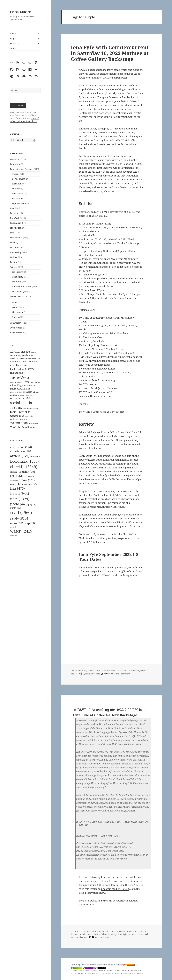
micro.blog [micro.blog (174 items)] (16, 385)
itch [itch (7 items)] (25, 484)
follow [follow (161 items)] (27, 480)
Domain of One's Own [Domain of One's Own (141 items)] (21, 362)
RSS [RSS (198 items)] (28, 398)
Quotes (15, 317)
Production (18, 193)
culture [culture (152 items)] (26, 359)
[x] (89, 937)
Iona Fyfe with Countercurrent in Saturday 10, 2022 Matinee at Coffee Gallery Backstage (110, 53)
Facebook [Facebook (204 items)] (22, 365)
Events (15, 307)
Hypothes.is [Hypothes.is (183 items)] (17, 373)
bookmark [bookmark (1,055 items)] (24, 461)
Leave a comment (122, 674)
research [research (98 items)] (22, 398)
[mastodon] (93, 937)
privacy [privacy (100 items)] (21, 395)
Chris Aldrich (21, 12)
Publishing (18, 198)
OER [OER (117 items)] (28, 389)
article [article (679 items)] (20, 456)
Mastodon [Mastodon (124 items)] (35, 382)
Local (13, 233)
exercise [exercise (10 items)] (28, 476)
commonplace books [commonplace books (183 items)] (22, 355)
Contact (14, 48)
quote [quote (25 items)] (15, 508)
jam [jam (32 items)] (32, 484)
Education (15, 164)
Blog (12, 38)
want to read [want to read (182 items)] (17, 416)
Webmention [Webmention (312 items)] (19, 423)
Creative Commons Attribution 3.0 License (122, 973)
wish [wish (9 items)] (13, 535)
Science (14, 267)
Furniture (15, 213)
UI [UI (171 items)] (29, 412)
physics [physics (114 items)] (36, 392)
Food (12, 208)
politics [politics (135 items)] (14, 395)
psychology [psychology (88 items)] (29, 395)
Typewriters (16, 328)
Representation (20, 203)
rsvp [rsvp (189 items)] (30, 523)
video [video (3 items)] (13, 527)
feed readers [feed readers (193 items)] (17, 369)
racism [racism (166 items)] (14, 398)
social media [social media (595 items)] (21, 403)
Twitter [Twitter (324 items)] (22, 412)
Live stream (18, 312)
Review (14, 262)
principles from (121, 965)
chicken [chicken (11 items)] (16, 472)
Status (76, 931)
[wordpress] (101, 674)
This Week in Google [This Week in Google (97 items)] (31, 408)
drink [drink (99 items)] (29, 472)
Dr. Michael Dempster (115, 78)
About (13, 34)
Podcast (14, 257)
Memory (14, 242)
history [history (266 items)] (30, 369)
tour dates (136, 571)
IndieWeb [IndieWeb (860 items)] (20, 377)
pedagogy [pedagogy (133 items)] (28, 392)
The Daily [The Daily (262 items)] (16, 408)
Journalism (16, 223)
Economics (15, 159)
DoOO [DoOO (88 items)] (34, 362)
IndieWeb (15, 218)
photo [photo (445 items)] (19, 504)
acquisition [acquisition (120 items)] (21, 447)
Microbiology (18, 291)
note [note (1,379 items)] (20, 499)
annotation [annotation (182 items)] (21, 451)
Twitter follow (129, 101)
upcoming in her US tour (115, 889)
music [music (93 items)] (23, 389)
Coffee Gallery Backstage (106, 934)
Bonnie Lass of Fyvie (93, 290)
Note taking (16, 252)
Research (15, 43)
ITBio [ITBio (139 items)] (27, 382)
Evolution (17, 282)
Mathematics (16, 238)
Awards (16, 174)
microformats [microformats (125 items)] (29, 385)
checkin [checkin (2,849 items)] (24, 467)
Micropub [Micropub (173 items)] (15, 389)
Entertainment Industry (22, 169)
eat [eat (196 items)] (16, 476)
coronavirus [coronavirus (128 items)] (16, 359)
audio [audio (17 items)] (35, 456)
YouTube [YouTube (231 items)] (16, 427)
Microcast (15, 247)
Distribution (18, 184)
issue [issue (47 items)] (16, 484)
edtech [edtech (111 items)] (13, 365)
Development (19, 179)
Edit (14, 302)
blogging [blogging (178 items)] (26, 352)
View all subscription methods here (25, 120)
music (143, 671)
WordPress (15, 333)
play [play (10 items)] (32, 505)
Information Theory (22, 287)
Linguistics (15, 228)
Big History (17, 272)
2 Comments (103, 937)
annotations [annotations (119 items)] (15, 352)
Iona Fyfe (135, 671)
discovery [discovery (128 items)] (35, 359)
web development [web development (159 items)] (19, 419)
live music (133, 934)
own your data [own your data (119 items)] (16, 392)
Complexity (18, 277)
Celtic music (87, 934)
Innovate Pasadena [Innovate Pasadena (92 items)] (17, 382)
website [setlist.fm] (107, 673)
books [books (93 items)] (33, 352)
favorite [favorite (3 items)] (14, 481)
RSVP (137, 931)
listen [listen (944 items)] (20, 493)
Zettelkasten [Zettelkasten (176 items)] (29, 427)
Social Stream (17, 296)
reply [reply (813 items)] (19, 518)
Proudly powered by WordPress (87, 965)
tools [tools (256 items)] (13, 412)
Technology (16, 323)
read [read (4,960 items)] (21, 513)
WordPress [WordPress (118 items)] (33, 423)
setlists (74, 674)
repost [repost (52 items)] (17, 523)
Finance (16, 189)
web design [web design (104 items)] (29, 416)
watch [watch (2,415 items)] (22, 531)
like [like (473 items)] (17, 488)
